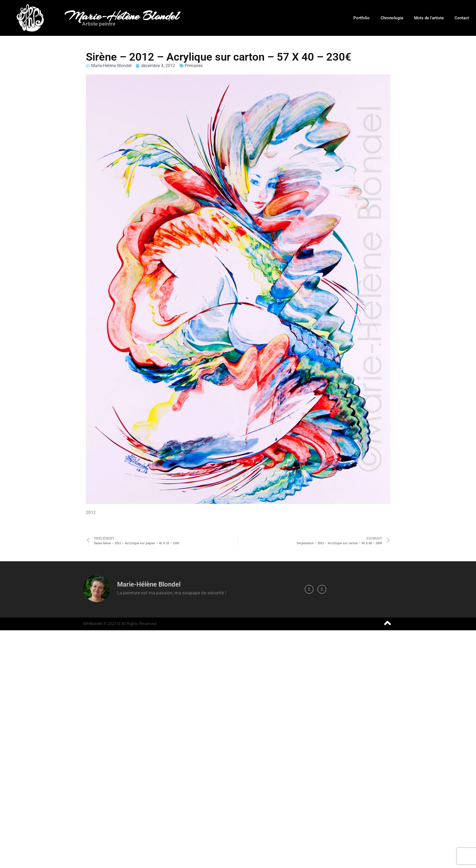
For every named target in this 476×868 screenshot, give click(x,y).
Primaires (194, 66)
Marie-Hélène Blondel (122, 16)
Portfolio (362, 18)
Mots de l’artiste (429, 18)
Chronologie (392, 18)
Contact (462, 18)
